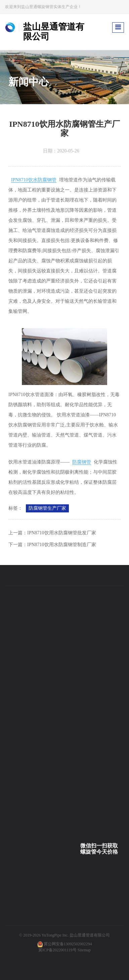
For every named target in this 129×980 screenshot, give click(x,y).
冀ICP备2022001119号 (57, 950)
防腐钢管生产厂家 (47, 508)
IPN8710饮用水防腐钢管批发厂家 (62, 533)
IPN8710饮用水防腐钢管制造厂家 (62, 545)
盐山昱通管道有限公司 (90, 935)
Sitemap (84, 950)
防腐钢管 (82, 462)
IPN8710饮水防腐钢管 (34, 180)
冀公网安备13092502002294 (68, 944)
